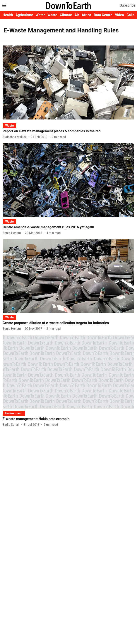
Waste (52, 15)
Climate (66, 15)
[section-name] (9, 125)
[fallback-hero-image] (68, 82)
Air (77, 15)
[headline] (68, 131)
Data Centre (103, 15)
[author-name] (15, 137)
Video (119, 15)
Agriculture (24, 15)
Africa (86, 15)
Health (8, 15)
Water (40, 15)
